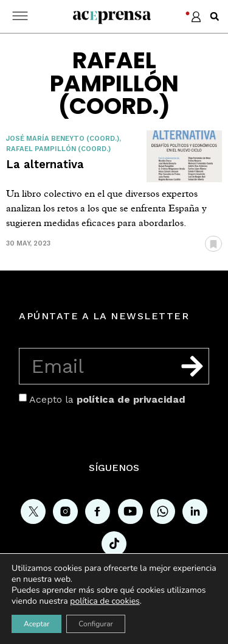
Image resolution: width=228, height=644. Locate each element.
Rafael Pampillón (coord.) (58, 149)
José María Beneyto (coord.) (63, 139)
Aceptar (36, 624)
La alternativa (45, 164)
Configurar (96, 624)
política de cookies (105, 601)
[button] (215, 16)
